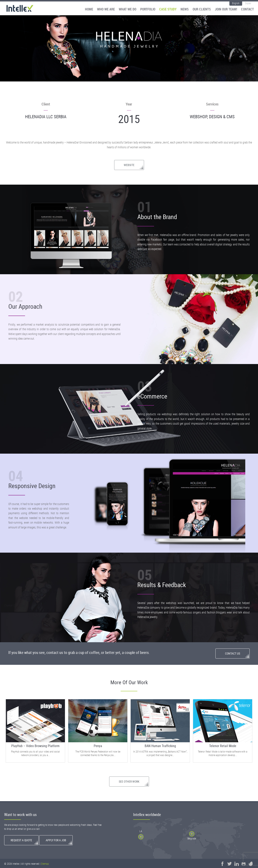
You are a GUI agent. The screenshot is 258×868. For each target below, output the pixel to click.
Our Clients (202, 9)
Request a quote (21, 840)
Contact (247, 9)
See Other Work (129, 781)
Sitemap (45, 864)
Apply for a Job (56, 840)
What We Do (128, 9)
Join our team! (226, 9)
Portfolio (148, 9)
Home (89, 9)
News (185, 9)
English (236, 3)
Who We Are (106, 9)
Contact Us (233, 653)
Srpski (248, 3)
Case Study (168, 9)
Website (129, 165)
